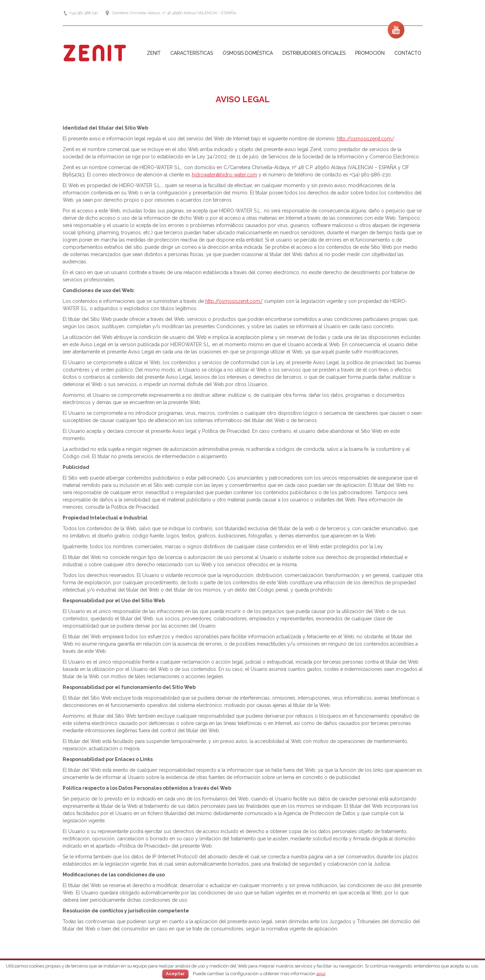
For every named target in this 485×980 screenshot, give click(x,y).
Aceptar (175, 974)
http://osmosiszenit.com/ (366, 139)
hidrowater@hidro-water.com (224, 175)
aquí (321, 973)
